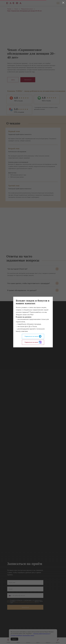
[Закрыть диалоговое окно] (63, 3)
